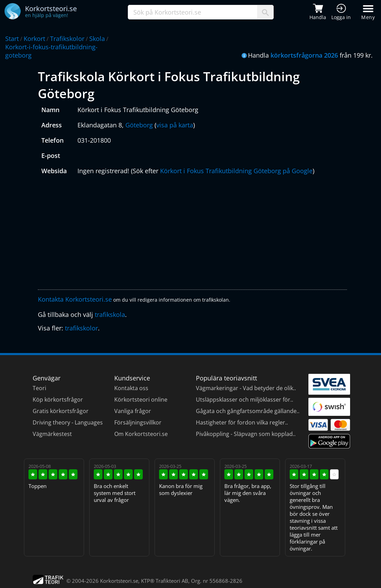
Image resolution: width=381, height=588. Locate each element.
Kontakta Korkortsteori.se (75, 299)
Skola (97, 39)
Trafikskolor (67, 39)
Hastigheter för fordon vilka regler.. (242, 422)
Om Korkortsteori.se (141, 434)
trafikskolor (81, 328)
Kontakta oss (131, 388)
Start (12, 39)
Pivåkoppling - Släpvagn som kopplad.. (246, 434)
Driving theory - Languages (68, 422)
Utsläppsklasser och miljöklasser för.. (245, 400)
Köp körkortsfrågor (58, 400)
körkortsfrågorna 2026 (304, 55)
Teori (39, 388)
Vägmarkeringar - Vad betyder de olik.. (246, 388)
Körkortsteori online (141, 400)
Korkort (34, 39)
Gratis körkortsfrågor (61, 411)
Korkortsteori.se (119, 581)
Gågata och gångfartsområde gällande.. (248, 411)
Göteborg (139, 125)
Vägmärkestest (52, 434)
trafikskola (110, 314)
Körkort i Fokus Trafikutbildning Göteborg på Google (236, 171)
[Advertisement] (192, 234)
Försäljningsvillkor (138, 422)
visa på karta (175, 125)
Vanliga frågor (133, 411)
